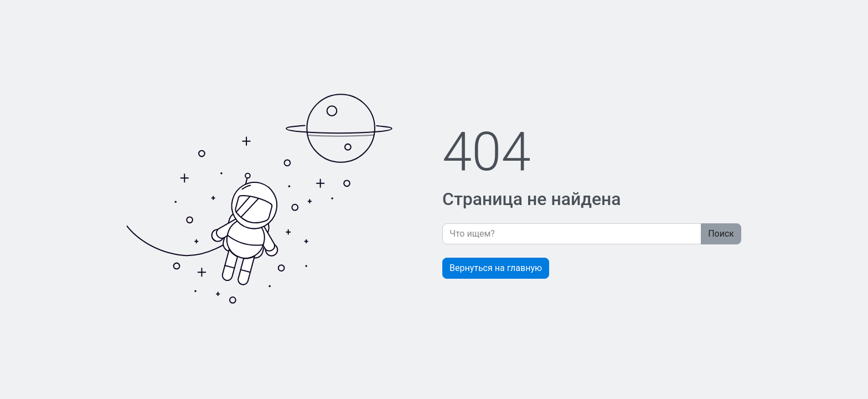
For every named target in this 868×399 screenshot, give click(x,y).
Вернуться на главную (496, 268)
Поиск (721, 234)
